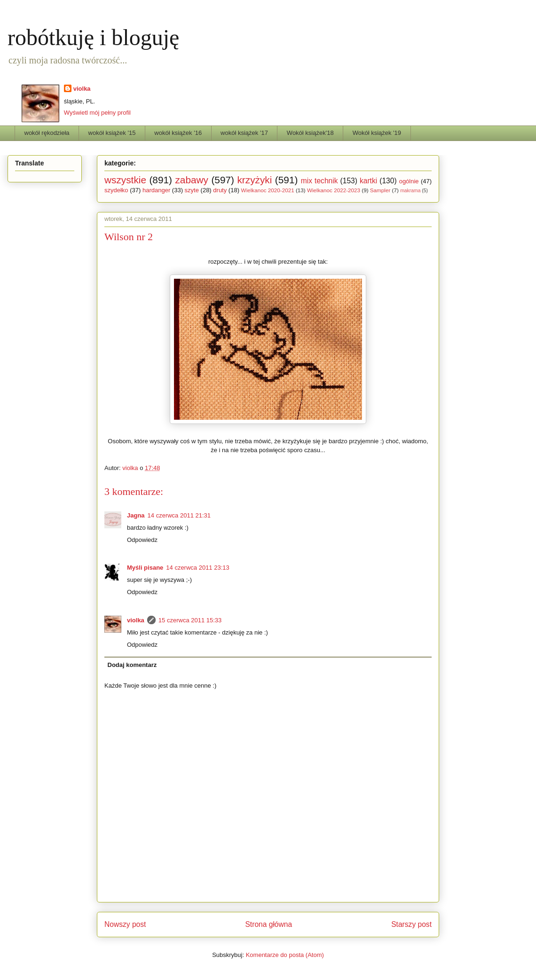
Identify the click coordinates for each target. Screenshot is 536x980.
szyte (192, 190)
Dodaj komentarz (132, 665)
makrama (410, 191)
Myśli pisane (145, 568)
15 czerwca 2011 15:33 (190, 620)
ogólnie (409, 181)
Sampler (380, 190)
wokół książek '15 (112, 133)
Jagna (136, 515)
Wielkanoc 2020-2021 (268, 190)
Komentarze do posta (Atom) (285, 955)
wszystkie (125, 180)
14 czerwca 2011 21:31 (179, 515)
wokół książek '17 (244, 133)
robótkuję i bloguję (93, 37)
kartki (368, 181)
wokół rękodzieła (47, 133)
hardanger (156, 190)
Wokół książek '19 (377, 133)
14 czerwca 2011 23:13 (197, 568)
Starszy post (411, 924)
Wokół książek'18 (310, 133)
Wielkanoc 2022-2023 (334, 190)
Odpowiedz (142, 540)
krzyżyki (254, 180)
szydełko (116, 190)
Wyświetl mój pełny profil (97, 113)
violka (82, 89)
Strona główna (268, 924)
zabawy (192, 180)
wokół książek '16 (178, 133)
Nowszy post (125, 924)
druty (220, 190)
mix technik (319, 181)
